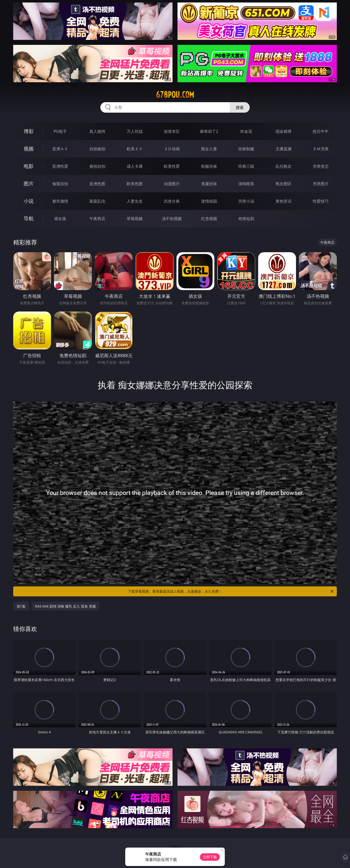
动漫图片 (172, 184)
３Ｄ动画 (172, 149)
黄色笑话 (284, 201)
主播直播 (284, 149)
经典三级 (246, 166)
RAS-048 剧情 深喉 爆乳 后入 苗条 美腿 (65, 606)
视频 (29, 149)
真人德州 (97, 131)
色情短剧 (246, 219)
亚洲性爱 (60, 166)
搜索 (240, 107)
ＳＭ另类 (321, 149)
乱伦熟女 (284, 166)
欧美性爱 (172, 166)
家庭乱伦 (97, 201)
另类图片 (321, 184)
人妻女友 (135, 201)
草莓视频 (135, 219)
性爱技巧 (321, 201)
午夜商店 (97, 219)
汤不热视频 (172, 219)
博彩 (29, 131)
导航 (29, 218)
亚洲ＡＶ (60, 149)
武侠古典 (172, 201)
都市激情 (60, 201)
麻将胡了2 (209, 131)
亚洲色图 (97, 184)
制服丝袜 (209, 166)
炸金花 (246, 131)
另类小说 (246, 201)
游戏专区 (172, 131)
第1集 (21, 606)
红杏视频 (209, 219)
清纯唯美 (246, 184)
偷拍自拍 (97, 166)
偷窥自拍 (60, 184)
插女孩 (60, 219)
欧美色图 (135, 184)
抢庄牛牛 (321, 131)
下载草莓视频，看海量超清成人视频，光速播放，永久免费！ (231, 591)
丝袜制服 (246, 149)
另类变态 (321, 166)
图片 (29, 184)
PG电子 (60, 131)
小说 (29, 201)
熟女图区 (284, 184)
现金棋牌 (284, 131)
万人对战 (135, 131)
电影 (29, 166)
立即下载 (210, 857)
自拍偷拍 (97, 149)
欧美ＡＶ (135, 149)
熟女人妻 (209, 149)
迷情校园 (209, 201)
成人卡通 (135, 166)
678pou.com (175, 95)
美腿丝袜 (209, 184)
